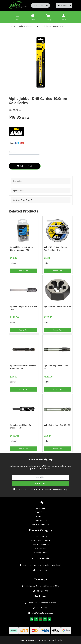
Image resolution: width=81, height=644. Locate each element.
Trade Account (41, 520)
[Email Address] (41, 477)
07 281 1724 (42, 591)
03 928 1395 (42, 570)
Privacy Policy (62, 489)
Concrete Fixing (41, 536)
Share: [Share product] (17, 143)
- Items (62, 5)
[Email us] (32, 619)
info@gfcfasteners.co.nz (42, 613)
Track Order (41, 512)
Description (18, 181)
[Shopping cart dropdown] (71, 5)
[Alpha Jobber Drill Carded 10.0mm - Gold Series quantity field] (24, 157)
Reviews (23, 200)
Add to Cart (25, 166)
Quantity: (12, 152)
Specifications (19, 191)
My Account (40, 508)
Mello (60, 640)
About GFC (40, 516)
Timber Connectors (40, 544)
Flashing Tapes (40, 553)
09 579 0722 (42, 608)
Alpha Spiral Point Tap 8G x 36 (57, 425)
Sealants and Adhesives (41, 540)
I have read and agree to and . (40, 489)
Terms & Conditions (44, 489)
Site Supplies (40, 548)
